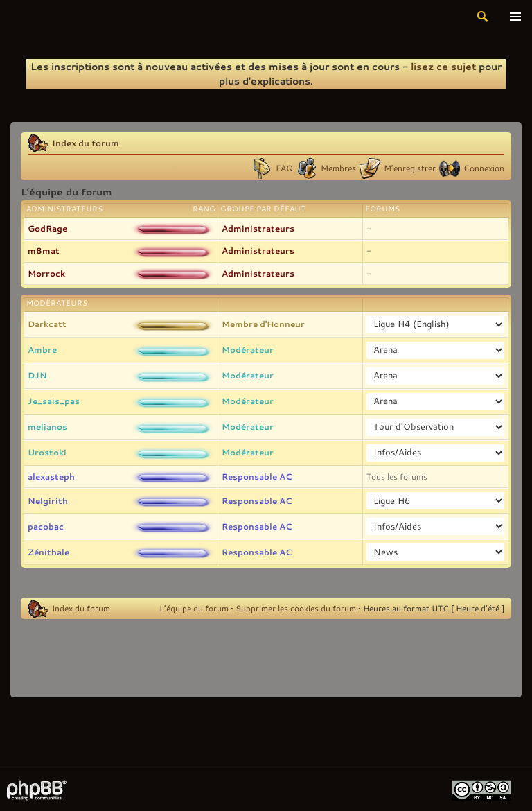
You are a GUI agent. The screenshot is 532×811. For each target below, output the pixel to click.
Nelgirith (48, 500)
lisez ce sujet (443, 66)
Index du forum (86, 143)
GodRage (47, 228)
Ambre (42, 349)
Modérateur (248, 349)
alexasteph (51, 476)
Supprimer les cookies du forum (296, 608)
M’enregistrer (410, 168)
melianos (47, 426)
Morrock (46, 273)
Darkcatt (47, 324)
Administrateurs (258, 228)
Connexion (484, 168)
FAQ (284, 168)
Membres (338, 168)
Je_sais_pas (54, 401)
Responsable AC (257, 476)
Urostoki (47, 452)
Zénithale (48, 552)
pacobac (46, 526)
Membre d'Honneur (263, 324)
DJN (37, 375)
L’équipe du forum (194, 608)
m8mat (44, 250)
